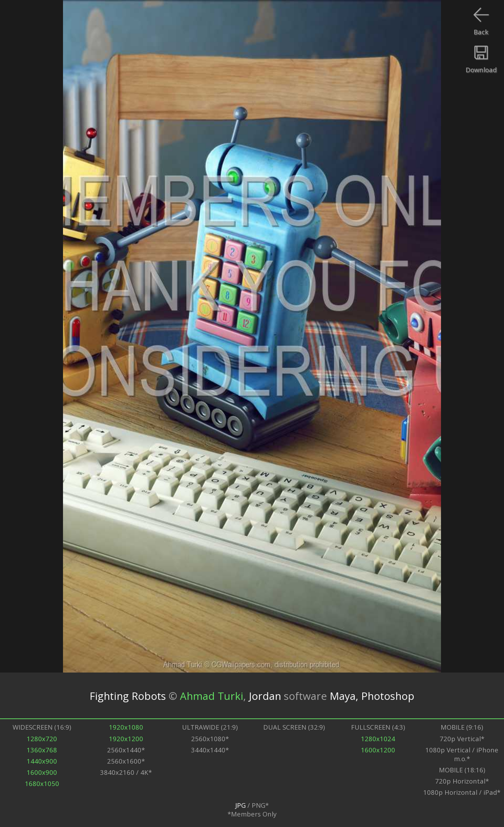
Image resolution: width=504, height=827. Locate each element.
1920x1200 (126, 739)
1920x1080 (126, 727)
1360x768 (42, 750)
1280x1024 (378, 739)
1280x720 (42, 739)
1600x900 (42, 772)
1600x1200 (378, 750)
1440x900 (42, 761)
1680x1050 (42, 783)
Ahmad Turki (212, 695)
